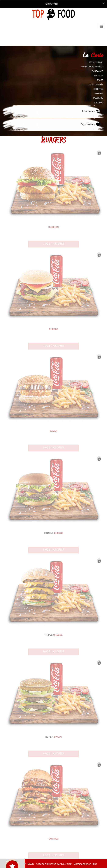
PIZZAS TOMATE (96, 62)
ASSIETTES (98, 89)
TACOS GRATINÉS (95, 85)
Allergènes (91, 112)
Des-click (66, 864)
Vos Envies (91, 125)
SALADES (99, 93)
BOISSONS (98, 102)
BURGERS (99, 76)
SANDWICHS (98, 71)
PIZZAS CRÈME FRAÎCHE (92, 67)
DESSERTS (98, 98)
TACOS (100, 80)
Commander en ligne (86, 864)
